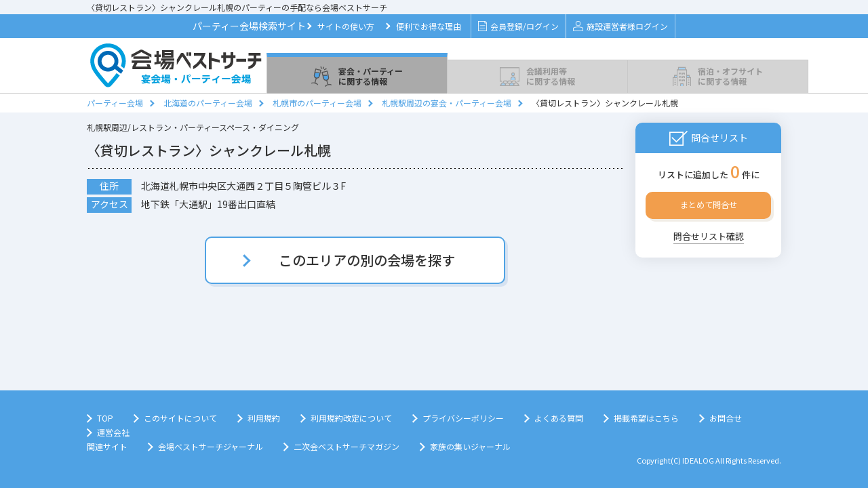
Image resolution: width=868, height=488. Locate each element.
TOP (105, 418)
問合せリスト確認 (709, 236)
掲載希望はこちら (646, 418)
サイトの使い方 (346, 26)
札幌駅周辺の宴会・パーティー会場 (447, 103)
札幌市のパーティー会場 (317, 103)
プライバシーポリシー (463, 418)
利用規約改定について (351, 418)
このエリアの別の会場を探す (367, 260)
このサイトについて (180, 418)
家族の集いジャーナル (470, 446)
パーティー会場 (115, 103)
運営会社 (113, 432)
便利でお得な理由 (429, 26)
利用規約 (264, 418)
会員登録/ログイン (518, 26)
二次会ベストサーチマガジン (347, 446)
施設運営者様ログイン (620, 26)
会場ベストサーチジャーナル (211, 446)
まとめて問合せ (709, 204)
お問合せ (726, 418)
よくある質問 (559, 418)
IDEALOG (698, 460)
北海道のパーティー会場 (208, 103)
